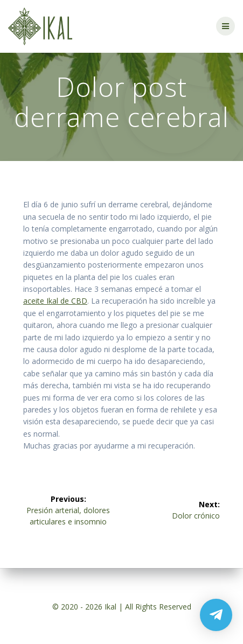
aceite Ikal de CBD (55, 301)
